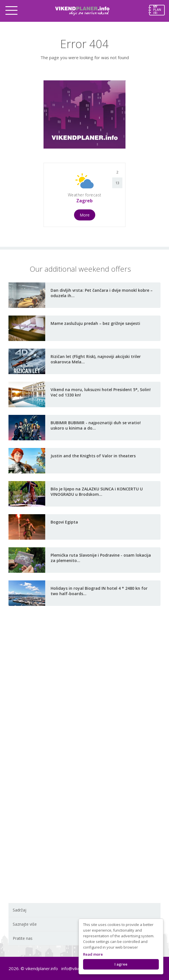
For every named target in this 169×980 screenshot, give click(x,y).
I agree (121, 964)
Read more (93, 954)
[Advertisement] (84, 699)
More (85, 215)
